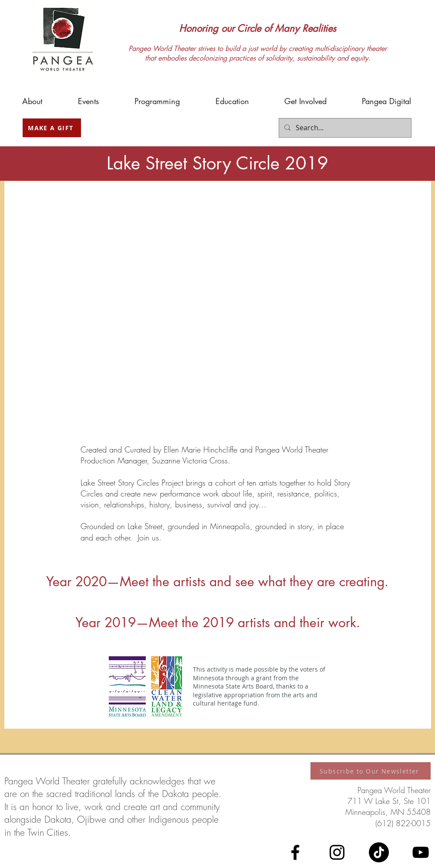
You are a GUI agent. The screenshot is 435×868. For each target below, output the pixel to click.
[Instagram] (337, 852)
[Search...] (344, 128)
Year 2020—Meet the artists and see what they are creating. (217, 581)
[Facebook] (295, 852)
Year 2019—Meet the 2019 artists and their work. (218, 622)
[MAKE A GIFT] (52, 128)
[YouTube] (421, 852)
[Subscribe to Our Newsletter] (371, 771)
